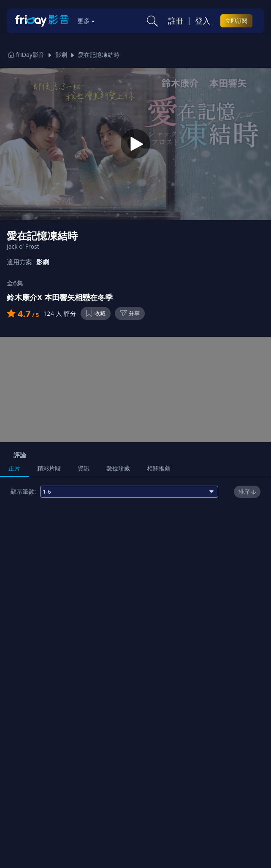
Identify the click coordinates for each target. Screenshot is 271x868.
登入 (203, 21)
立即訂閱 (236, 21)
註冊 (176, 21)
